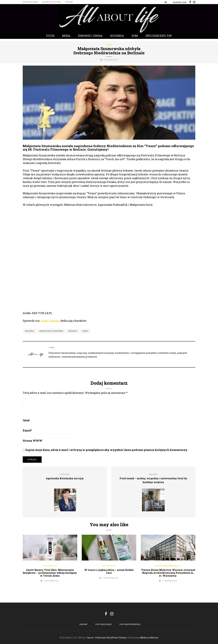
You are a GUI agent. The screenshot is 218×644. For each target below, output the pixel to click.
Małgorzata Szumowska (51, 331)
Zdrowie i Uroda (90, 36)
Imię (26, 420)
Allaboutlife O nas (51, 2)
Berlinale (30, 331)
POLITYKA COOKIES (103, 624)
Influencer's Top (50, 566)
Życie (50, 36)
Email (27, 430)
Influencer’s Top (159, 36)
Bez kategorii (161, 566)
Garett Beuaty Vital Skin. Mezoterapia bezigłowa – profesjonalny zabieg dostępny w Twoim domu (50, 573)
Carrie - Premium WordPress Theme (107, 638)
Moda (66, 36)
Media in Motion (149, 638)
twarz (85, 331)
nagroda (73, 331)
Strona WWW (32, 441)
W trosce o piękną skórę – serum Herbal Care (109, 571)
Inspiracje (171, 566)
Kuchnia (117, 36)
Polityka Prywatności (130, 624)
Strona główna (30, 2)
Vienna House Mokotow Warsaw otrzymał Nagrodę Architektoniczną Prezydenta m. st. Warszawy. (168, 573)
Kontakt (69, 2)
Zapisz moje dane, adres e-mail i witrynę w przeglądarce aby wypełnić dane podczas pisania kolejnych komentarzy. (107, 450)
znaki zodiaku (50, 321)
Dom (135, 36)
